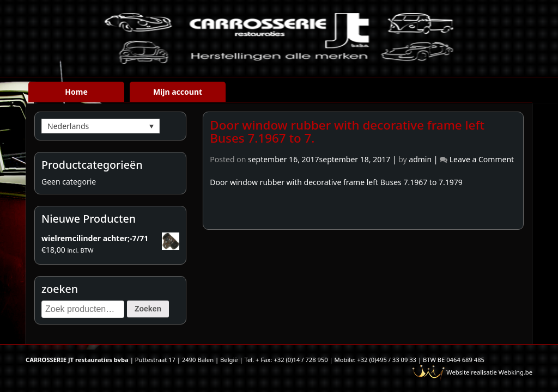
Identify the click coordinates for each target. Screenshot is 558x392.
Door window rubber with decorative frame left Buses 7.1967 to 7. (347, 132)
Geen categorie (69, 182)
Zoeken (148, 309)
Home (76, 92)
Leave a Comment (482, 159)
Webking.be (515, 372)
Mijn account (178, 92)
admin (420, 159)
